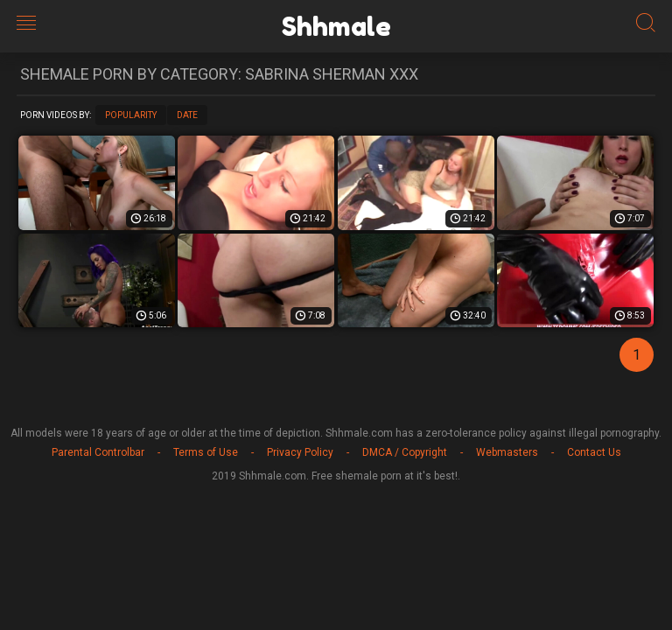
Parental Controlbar (98, 452)
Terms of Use (206, 452)
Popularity (131, 115)
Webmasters (507, 452)
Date (187, 115)
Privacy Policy (300, 452)
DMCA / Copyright (405, 452)
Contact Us (594, 452)
